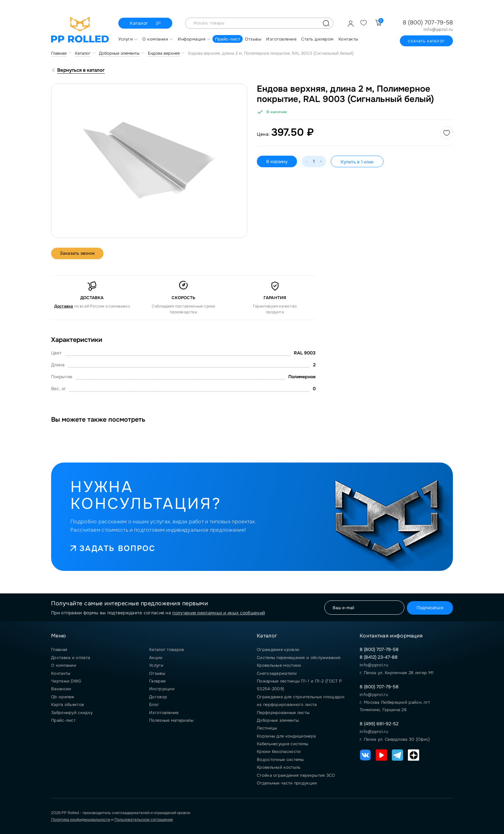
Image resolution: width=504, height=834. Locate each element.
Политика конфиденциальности (81, 820)
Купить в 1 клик (358, 162)
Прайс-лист (63, 720)
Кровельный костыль (279, 767)
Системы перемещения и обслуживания (299, 658)
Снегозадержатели (277, 673)
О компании (64, 665)
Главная (59, 650)
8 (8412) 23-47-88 (379, 657)
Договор (158, 697)
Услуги (156, 665)
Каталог (146, 23)
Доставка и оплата (71, 658)
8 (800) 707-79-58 (428, 23)
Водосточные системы (280, 760)
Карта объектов (67, 705)
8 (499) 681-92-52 (379, 724)
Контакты (61, 673)
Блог (154, 705)
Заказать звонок (79, 253)
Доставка (64, 306)
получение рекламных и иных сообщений (219, 613)
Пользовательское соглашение (144, 820)
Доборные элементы (278, 720)
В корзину (277, 161)
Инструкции (162, 689)
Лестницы (267, 728)
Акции (156, 658)
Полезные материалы (171, 720)
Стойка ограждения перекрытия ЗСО (296, 775)
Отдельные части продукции (287, 783)
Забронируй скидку (72, 713)
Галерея (157, 681)
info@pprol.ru (438, 30)
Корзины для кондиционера (286, 736)
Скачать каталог (426, 41)
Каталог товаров (167, 650)
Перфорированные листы (283, 713)
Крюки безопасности (279, 752)
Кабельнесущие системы (283, 744)
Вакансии (61, 689)
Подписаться (428, 607)
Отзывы (157, 673)
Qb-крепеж (63, 697)
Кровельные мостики (279, 665)
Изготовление (164, 713)
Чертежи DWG (66, 681)
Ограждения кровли (278, 650)
